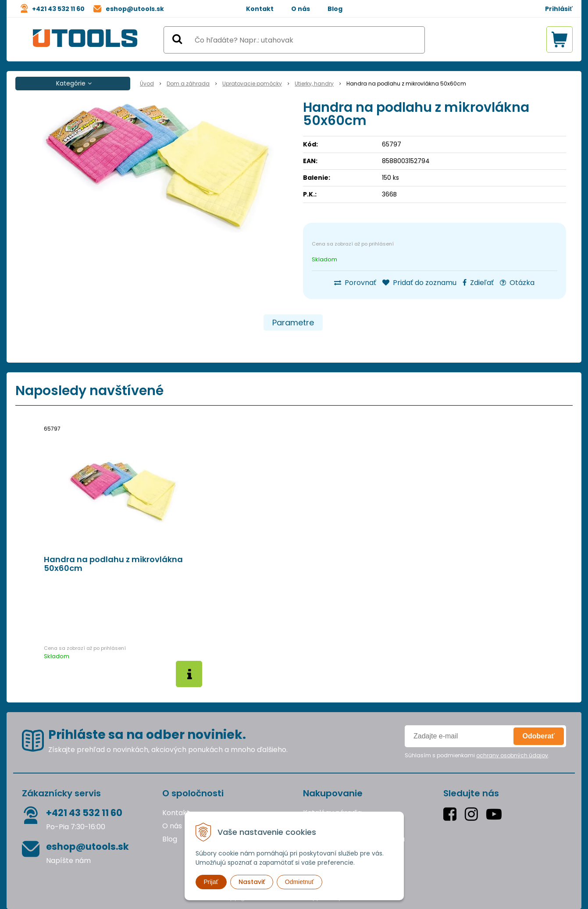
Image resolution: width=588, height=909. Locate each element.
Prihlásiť (559, 9)
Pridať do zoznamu (419, 283)
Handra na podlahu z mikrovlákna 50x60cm (113, 564)
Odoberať (539, 736)
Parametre (293, 323)
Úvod (147, 84)
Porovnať (355, 283)
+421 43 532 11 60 (58, 9)
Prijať (211, 882)
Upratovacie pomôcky (252, 84)
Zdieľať (478, 283)
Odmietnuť (299, 882)
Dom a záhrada (188, 84)
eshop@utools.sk (135, 9)
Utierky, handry (314, 84)
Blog (335, 9)
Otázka (517, 283)
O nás (301, 9)
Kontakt (260, 9)
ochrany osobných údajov (512, 755)
